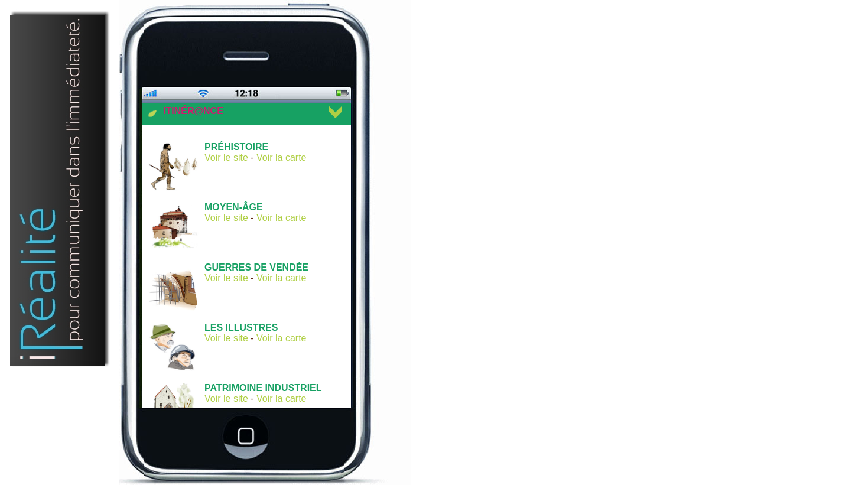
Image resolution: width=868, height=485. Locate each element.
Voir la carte (281, 157)
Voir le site (226, 157)
